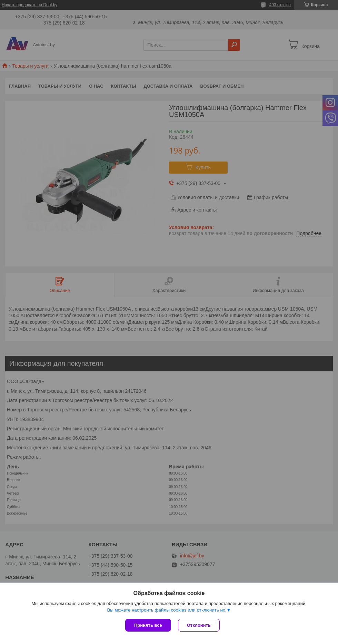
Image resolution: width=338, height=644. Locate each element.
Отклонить (199, 625)
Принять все (148, 625)
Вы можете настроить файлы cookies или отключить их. (167, 610)
